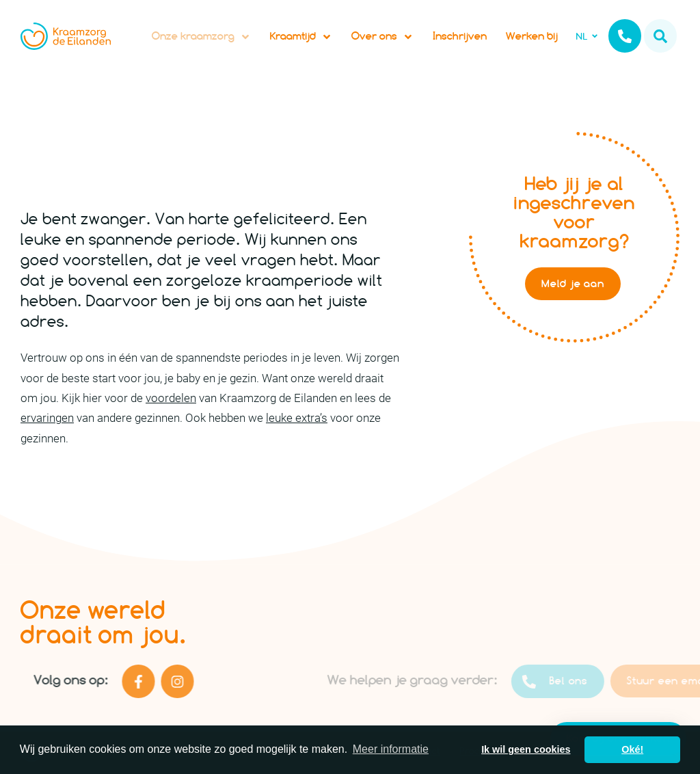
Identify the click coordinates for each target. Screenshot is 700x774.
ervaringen (47, 423)
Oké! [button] (632, 749)
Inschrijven (460, 38)
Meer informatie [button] (391, 749)
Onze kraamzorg (201, 38)
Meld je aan (573, 288)
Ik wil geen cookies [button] (526, 749)
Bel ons (571, 686)
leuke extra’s (297, 423)
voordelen (171, 403)
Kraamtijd (301, 38)
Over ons (382, 38)
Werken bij (532, 38)
